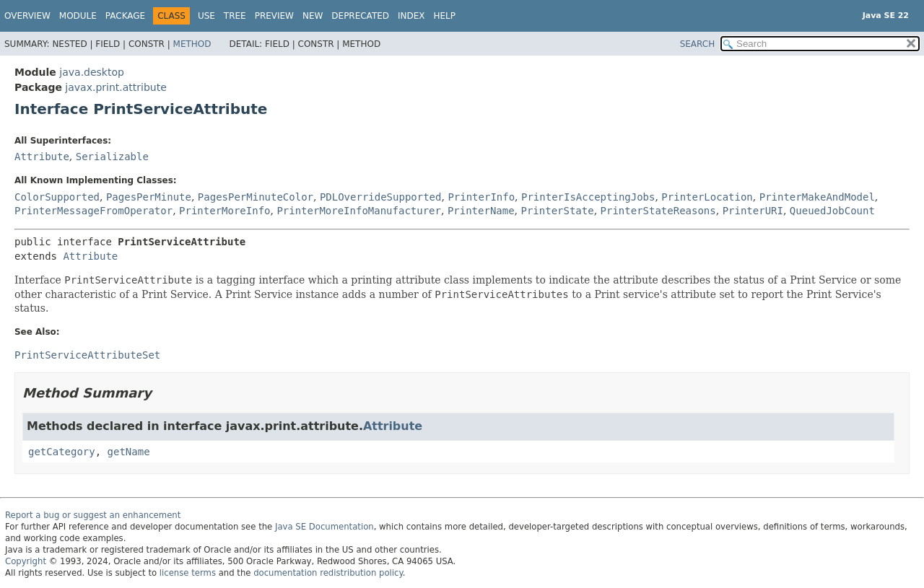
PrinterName (481, 211)
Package (125, 16)
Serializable (112, 157)
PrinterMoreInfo (225, 211)
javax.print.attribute (115, 87)
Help (445, 16)
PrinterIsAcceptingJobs (588, 197)
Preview (274, 16)
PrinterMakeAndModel (817, 197)
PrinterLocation (707, 197)
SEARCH (698, 44)
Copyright (26, 561)
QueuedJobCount (832, 211)
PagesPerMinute (149, 197)
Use (206, 16)
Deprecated (360, 16)
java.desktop (92, 72)
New (313, 16)
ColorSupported (57, 197)
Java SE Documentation (324, 527)
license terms (188, 573)
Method (192, 44)
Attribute (42, 157)
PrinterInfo (481, 197)
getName (129, 452)
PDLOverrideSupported (381, 197)
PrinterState (558, 211)
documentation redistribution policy (328, 573)
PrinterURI (753, 211)
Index (411, 16)
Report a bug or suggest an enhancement (93, 515)
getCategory (62, 452)
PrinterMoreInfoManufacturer (359, 211)
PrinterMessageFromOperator (93, 211)
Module (78, 16)
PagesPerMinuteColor (256, 197)
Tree (235, 16)
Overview (27, 16)
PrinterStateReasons (658, 211)
